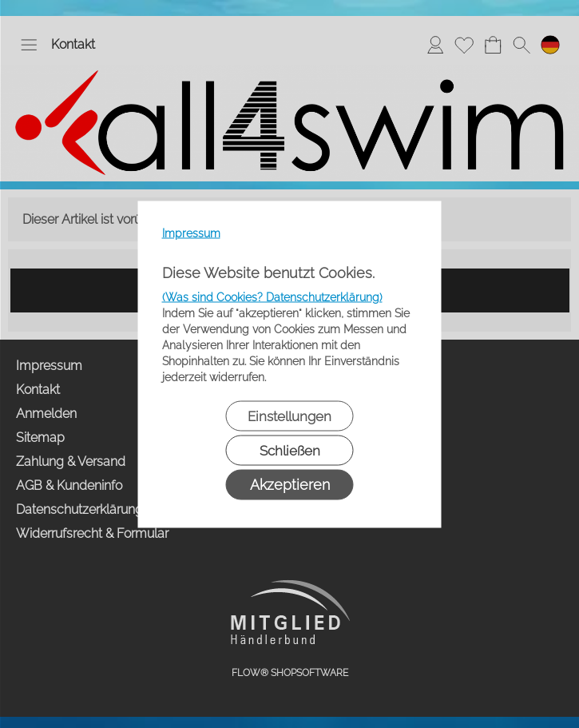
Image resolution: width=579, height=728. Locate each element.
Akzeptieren (290, 484)
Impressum (191, 233)
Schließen (290, 450)
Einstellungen (289, 416)
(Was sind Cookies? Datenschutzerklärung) (272, 296)
